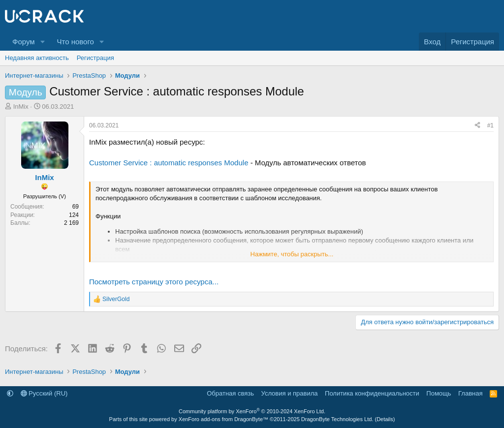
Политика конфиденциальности (372, 393)
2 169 (71, 223)
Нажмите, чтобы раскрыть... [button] (292, 254)
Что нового (75, 42)
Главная (470, 393)
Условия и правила (290, 393)
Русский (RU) (44, 393)
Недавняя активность (37, 58)
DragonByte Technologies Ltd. (337, 419)
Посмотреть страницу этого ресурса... (154, 282)
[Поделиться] (477, 126)
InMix (21, 107)
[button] (42, 42)
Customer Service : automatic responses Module (169, 163)
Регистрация (95, 58)
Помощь (439, 393)
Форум (24, 42)
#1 (490, 125)
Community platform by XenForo (252, 411)
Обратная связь (230, 393)
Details (385, 419)
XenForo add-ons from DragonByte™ (223, 419)
